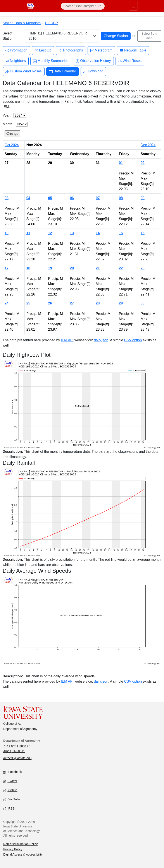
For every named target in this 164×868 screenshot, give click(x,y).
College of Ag (12, 724)
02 (143, 163)
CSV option (133, 340)
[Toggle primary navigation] (133, 6)
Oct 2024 (12, 145)
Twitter (10, 781)
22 (121, 268)
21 (98, 268)
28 (98, 303)
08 (121, 198)
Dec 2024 (148, 145)
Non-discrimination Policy (20, 844)
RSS (9, 809)
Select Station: (9, 36)
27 (72, 303)
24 (7, 303)
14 (98, 233)
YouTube (12, 799)
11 (28, 233)
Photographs (71, 50)
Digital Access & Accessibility (23, 854)
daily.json (101, 340)
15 (121, 233)
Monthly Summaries (51, 61)
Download (93, 71)
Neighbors (16, 61)
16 (143, 233)
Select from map (149, 36)
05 (50, 198)
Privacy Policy (13, 849)
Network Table (133, 50)
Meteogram (101, 50)
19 (50, 268)
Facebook (13, 772)
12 (50, 233)
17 (7, 268)
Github (10, 790)
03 (7, 198)
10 (7, 233)
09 (143, 198)
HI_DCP (52, 23)
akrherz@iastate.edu (17, 758)
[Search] (83, 6)
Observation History (93, 61)
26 (50, 303)
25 (28, 303)
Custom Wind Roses (24, 71)
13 (72, 233)
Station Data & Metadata (22, 23)
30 (143, 303)
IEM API (67, 340)
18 (28, 268)
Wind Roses (130, 61)
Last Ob (43, 50)
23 (143, 268)
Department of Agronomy (20, 729)
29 (121, 303)
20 (72, 268)
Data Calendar (63, 71)
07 (98, 198)
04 (28, 198)
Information (16, 50)
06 (72, 198)
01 (121, 163)
